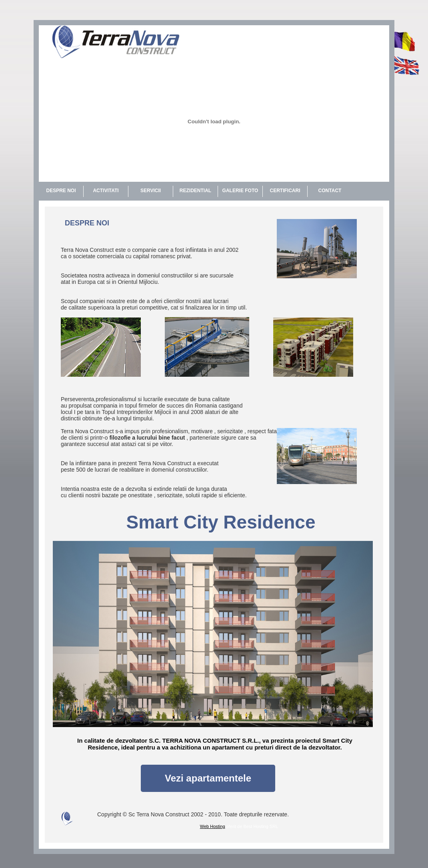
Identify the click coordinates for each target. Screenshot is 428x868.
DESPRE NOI (61, 191)
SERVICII (151, 191)
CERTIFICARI (285, 191)
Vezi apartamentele (208, 778)
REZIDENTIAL (195, 191)
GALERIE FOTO (240, 191)
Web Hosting (213, 826)
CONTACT (330, 191)
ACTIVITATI (106, 191)
